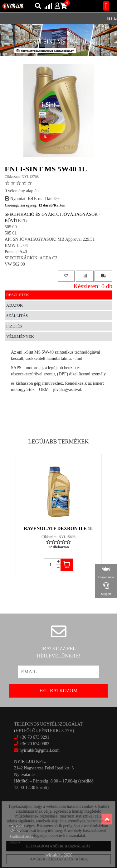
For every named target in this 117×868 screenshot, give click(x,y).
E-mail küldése (44, 199)
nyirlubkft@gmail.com (37, 750)
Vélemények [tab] (20, 336)
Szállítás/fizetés (21, 837)
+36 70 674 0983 (34, 744)
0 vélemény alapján (22, 191)
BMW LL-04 (16, 246)
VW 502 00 (15, 264)
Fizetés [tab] (14, 326)
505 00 (11, 227)
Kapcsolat (17, 825)
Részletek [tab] (18, 295)
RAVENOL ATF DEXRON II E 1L (58, 528)
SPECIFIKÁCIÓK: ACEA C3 (31, 258)
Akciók (15, 831)
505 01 (11, 233)
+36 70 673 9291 (34, 737)
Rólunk (15, 842)
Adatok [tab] (15, 305)
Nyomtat (15, 199)
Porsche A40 (16, 252)
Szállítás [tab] (17, 316)
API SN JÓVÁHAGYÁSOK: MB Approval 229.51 (50, 239)
